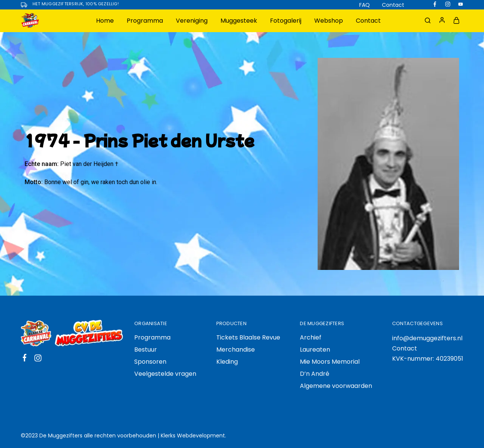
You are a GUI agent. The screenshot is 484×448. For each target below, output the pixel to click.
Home (105, 21)
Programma (152, 337)
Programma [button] (145, 21)
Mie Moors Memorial (330, 362)
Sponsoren (150, 362)
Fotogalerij (286, 21)
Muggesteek (239, 21)
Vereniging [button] (192, 21)
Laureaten (315, 350)
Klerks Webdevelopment (193, 436)
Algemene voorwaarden (336, 386)
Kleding (227, 362)
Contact (393, 5)
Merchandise (236, 350)
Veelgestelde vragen (165, 374)
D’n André (315, 374)
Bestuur (146, 350)
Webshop (329, 21)
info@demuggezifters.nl (427, 338)
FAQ (365, 5)
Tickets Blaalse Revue (248, 337)
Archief (311, 337)
